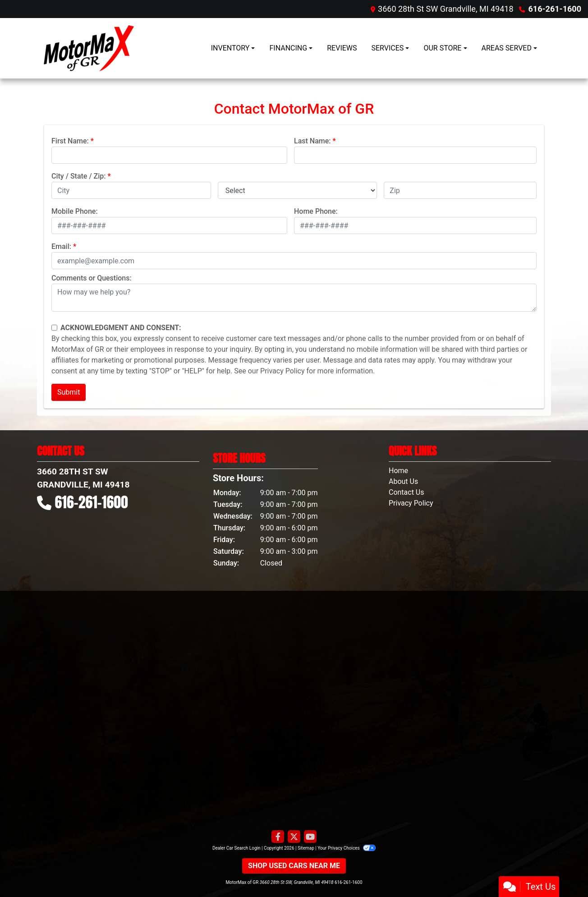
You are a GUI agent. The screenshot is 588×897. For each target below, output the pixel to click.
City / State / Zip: (79, 176)
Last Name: (312, 141)
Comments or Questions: (92, 278)
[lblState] (298, 190)
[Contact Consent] (54, 328)
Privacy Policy (283, 371)
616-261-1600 (555, 9)
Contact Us (407, 492)
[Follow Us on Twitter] (294, 837)
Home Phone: (316, 211)
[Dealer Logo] (89, 48)
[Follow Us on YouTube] (310, 837)
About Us (403, 481)
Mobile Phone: (75, 211)
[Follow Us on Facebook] (278, 837)
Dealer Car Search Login (237, 848)
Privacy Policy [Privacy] (411, 503)
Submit (69, 392)
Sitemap (306, 848)
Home (398, 471)
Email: (61, 246)
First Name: (70, 141)
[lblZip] (460, 190)
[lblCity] (131, 190)
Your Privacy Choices (347, 848)
